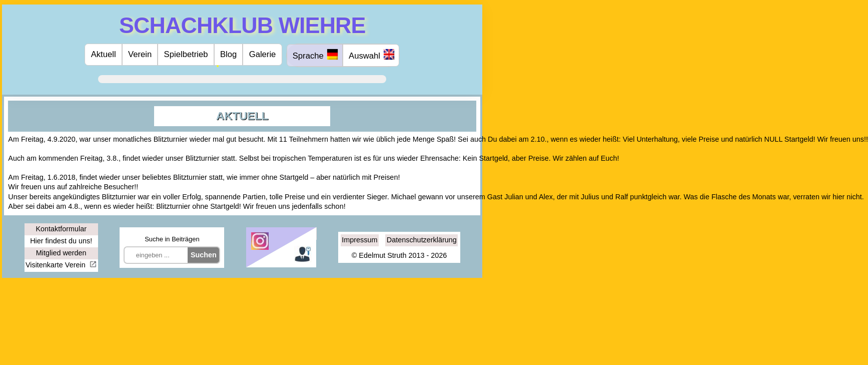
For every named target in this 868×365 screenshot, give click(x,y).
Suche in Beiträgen (172, 239)
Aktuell (104, 54)
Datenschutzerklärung (422, 240)
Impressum (359, 240)
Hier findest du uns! (61, 241)
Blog (228, 54)
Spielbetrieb (186, 54)
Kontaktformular (61, 229)
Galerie (263, 54)
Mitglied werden (61, 253)
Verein (140, 54)
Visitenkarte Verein (57, 265)
